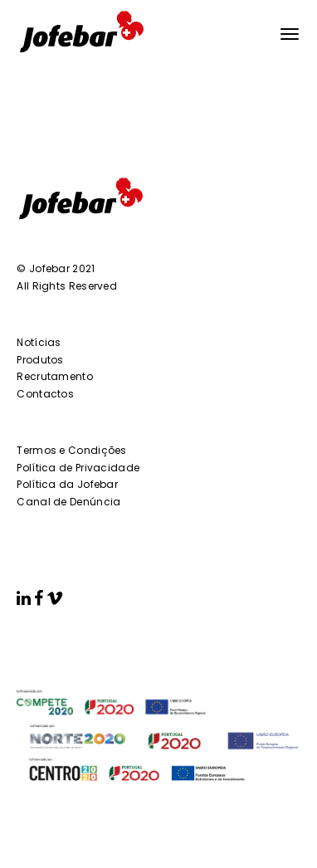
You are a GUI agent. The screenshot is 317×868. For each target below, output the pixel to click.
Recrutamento (55, 376)
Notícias (39, 342)
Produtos (40, 360)
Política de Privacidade (78, 468)
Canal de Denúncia (68, 502)
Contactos (45, 394)
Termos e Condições (71, 450)
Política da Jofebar (67, 484)
